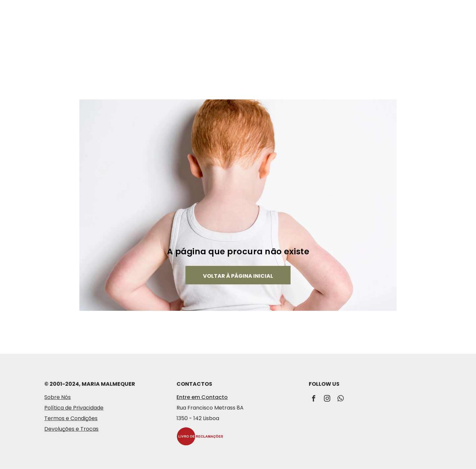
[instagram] (327, 399)
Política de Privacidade (74, 408)
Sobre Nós (58, 397)
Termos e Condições (71, 418)
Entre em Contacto (202, 397)
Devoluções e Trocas (71, 429)
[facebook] (314, 399)
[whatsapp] (341, 399)
